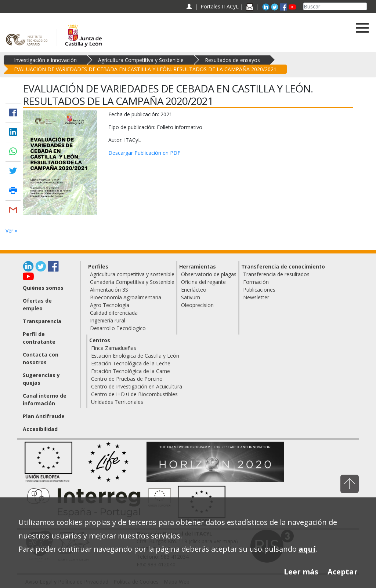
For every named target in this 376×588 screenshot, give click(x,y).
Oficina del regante (203, 282)
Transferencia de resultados (276, 274)
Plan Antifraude (44, 416)
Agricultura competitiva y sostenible (132, 274)
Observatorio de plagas (209, 274)
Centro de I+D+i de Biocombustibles (134, 394)
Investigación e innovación (45, 60)
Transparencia (42, 321)
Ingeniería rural (108, 320)
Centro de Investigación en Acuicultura (137, 386)
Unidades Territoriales (117, 402)
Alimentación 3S (109, 290)
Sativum (191, 297)
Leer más (301, 572)
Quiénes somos (43, 288)
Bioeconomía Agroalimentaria (126, 297)
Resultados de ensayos (232, 60)
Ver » (11, 231)
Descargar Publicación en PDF (144, 153)
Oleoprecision (197, 305)
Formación (256, 282)
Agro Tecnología (110, 305)
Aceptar (343, 572)
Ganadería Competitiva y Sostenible (132, 282)
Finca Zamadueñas (114, 348)
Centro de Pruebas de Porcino (127, 379)
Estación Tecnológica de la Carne (131, 371)
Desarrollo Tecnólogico (118, 328)
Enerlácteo (194, 290)
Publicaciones (259, 290)
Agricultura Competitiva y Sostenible (141, 60)
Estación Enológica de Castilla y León (135, 356)
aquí (307, 549)
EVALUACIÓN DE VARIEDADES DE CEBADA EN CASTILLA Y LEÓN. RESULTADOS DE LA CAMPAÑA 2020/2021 (145, 69)
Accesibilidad (40, 429)
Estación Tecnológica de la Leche (131, 363)
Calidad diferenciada (114, 313)
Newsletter (256, 297)
